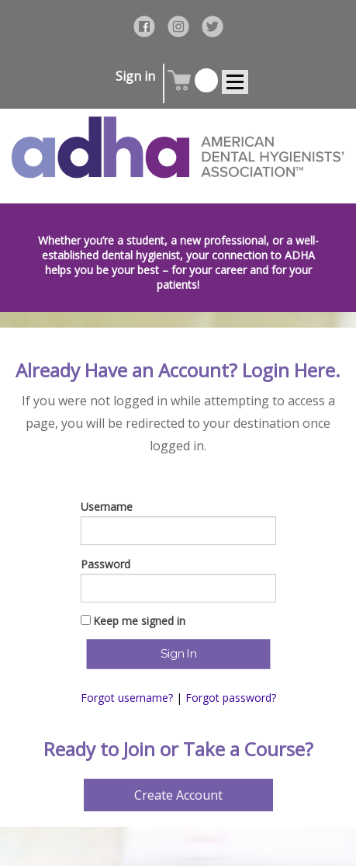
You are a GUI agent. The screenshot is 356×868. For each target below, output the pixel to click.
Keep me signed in (139, 621)
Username (107, 507)
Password (105, 564)
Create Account (178, 795)
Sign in (135, 76)
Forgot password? (231, 698)
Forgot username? (127, 698)
